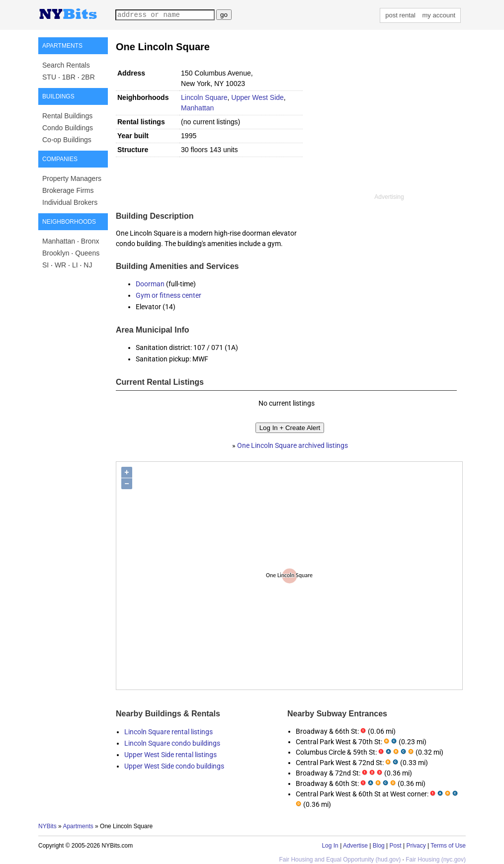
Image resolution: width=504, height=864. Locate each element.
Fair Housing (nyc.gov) (436, 860)
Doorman (150, 284)
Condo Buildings (68, 128)
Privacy (416, 846)
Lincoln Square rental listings (168, 732)
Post (396, 846)
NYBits (47, 826)
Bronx (90, 241)
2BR (88, 77)
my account (439, 15)
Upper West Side (257, 97)
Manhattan (59, 241)
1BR (69, 77)
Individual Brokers (70, 202)
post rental (400, 15)
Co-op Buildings (67, 140)
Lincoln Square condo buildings (172, 743)
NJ (88, 265)
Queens (87, 253)
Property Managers (72, 178)
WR (60, 265)
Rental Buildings (67, 116)
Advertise (355, 846)
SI (45, 265)
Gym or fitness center (168, 295)
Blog (379, 846)
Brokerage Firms (68, 190)
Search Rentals (66, 65)
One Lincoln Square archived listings (293, 445)
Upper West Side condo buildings (174, 766)
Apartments (78, 826)
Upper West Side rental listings (170, 755)
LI (75, 265)
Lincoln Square (204, 97)
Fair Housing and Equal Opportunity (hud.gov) (340, 860)
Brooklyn (56, 253)
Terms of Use (448, 846)
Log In (330, 846)
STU (49, 77)
